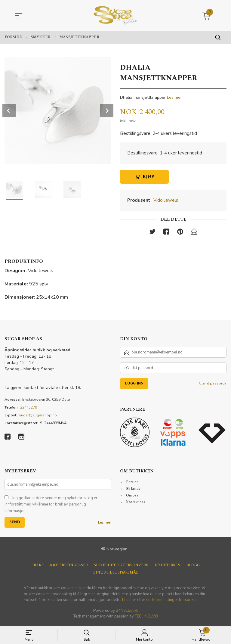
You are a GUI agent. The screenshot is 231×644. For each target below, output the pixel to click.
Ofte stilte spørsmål (115, 574)
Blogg (193, 567)
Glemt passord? (213, 385)
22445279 (29, 409)
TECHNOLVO (146, 618)
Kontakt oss (136, 504)
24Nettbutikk (127, 612)
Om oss (132, 497)
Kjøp (145, 178)
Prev (9, 110)
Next (107, 110)
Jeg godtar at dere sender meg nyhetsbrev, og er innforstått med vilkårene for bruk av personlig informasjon (51, 506)
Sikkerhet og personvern (121, 567)
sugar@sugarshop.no (38, 417)
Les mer (174, 97)
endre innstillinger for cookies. (173, 602)
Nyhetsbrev (168, 567)
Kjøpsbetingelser (69, 567)
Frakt (38, 567)
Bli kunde (133, 490)
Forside (132, 484)
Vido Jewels (166, 201)
